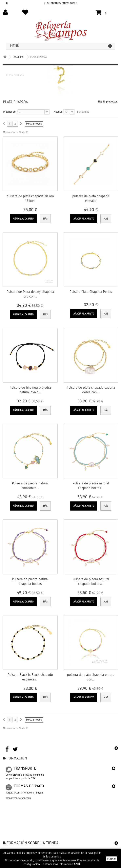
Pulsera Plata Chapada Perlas (91, 292)
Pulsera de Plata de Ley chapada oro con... (30, 294)
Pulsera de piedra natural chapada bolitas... (91, 486)
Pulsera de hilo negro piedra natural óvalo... (30, 390)
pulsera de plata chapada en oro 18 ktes (30, 198)
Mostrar (58, 112)
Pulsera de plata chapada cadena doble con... (91, 390)
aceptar (112, 859)
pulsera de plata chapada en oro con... (91, 677)
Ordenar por (10, 112)
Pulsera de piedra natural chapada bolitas (30, 581)
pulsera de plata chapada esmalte (91, 198)
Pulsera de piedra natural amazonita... (30, 486)
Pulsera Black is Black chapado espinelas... (30, 677)
